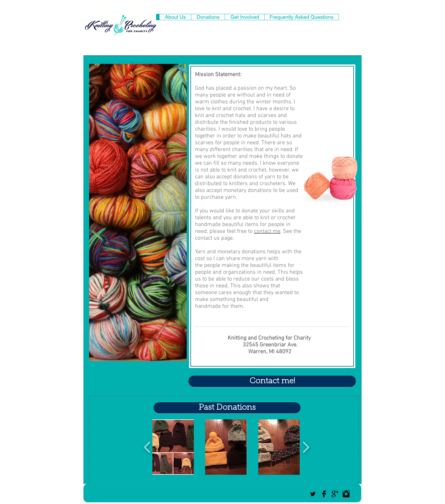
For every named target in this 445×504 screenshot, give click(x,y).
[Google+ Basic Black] (335, 494)
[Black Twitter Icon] (313, 494)
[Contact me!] (272, 381)
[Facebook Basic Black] (324, 494)
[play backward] (147, 447)
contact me (267, 231)
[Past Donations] (227, 408)
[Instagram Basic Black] (346, 494)
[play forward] (306, 447)
